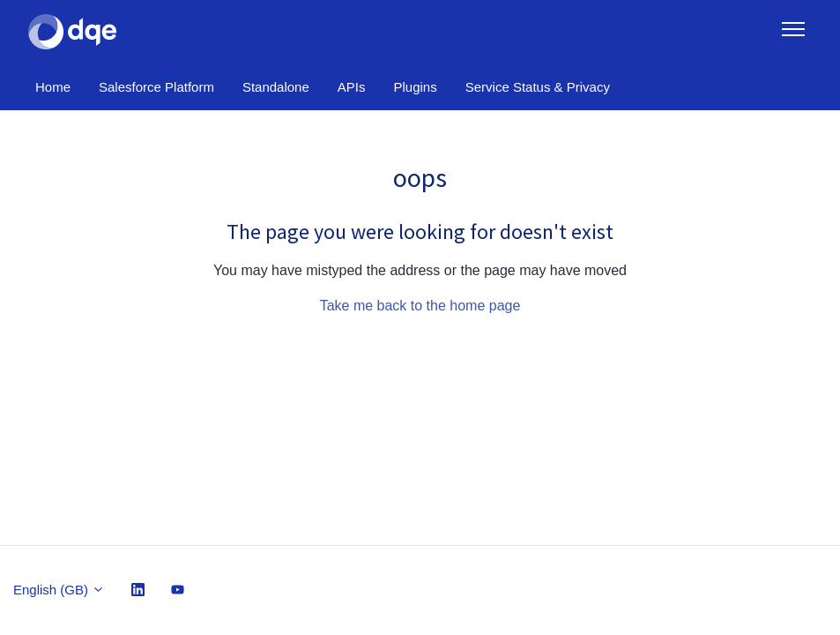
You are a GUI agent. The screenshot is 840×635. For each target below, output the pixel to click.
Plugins (416, 87)
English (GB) (59, 590)
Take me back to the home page (420, 306)
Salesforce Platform (156, 87)
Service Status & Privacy (538, 87)
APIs (352, 87)
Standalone (276, 87)
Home (53, 87)
